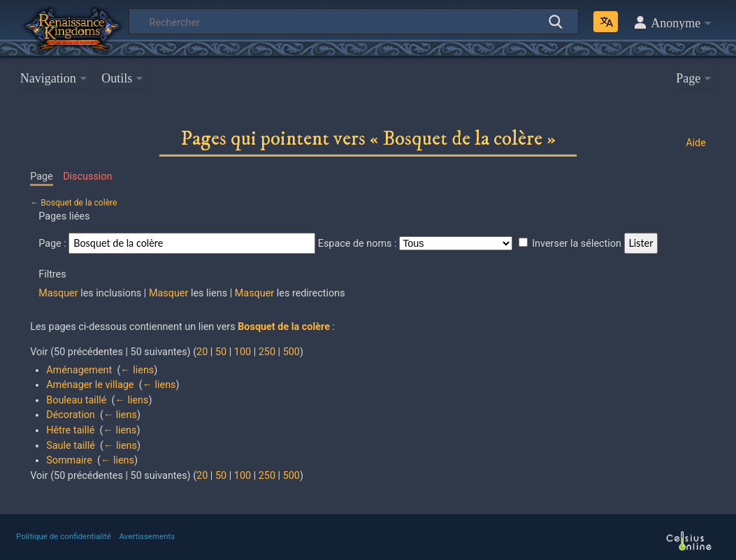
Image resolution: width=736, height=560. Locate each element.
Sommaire (69, 460)
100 (243, 352)
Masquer (58, 293)
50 (221, 352)
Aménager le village (90, 385)
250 (267, 352)
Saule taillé (71, 446)
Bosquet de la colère (79, 203)
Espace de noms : (358, 244)
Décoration (71, 415)
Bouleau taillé (76, 400)
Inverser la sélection (577, 244)
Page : (52, 244)
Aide (696, 143)
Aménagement (79, 370)
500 (291, 352)
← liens (137, 370)
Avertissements (147, 536)
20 (202, 352)
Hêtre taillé (70, 430)
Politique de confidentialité (64, 536)
